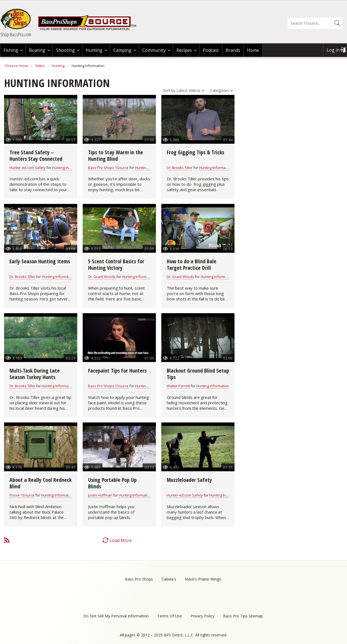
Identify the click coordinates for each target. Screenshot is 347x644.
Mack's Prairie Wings (203, 579)
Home (253, 50)
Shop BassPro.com (16, 34)
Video (40, 66)
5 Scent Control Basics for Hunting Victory (116, 265)
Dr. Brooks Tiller (180, 168)
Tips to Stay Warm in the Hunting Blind (116, 156)
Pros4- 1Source (22, 495)
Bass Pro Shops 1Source (108, 168)
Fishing (11, 50)
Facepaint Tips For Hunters (117, 371)
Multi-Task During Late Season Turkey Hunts (35, 374)
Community (154, 50)
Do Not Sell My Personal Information (116, 616)
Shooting (65, 50)
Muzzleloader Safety (189, 480)
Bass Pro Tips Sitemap (243, 616)
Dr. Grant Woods (102, 277)
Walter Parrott (178, 386)
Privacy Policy (203, 616)
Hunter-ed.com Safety (28, 168)
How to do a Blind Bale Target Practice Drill (192, 265)
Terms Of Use (170, 616)
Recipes (184, 50)
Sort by (169, 90)
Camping (122, 50)
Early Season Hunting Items (40, 261)
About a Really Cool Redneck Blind (41, 483)
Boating (37, 50)
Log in (333, 50)
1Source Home (16, 66)
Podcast (211, 50)
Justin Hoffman (100, 495)
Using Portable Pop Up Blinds (112, 483)
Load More (121, 540)
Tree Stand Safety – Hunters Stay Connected (36, 156)
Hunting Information (68, 168)
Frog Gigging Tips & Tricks (195, 152)
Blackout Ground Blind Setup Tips (198, 374)
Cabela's (169, 579)
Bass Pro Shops (139, 579)
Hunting (94, 50)
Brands (233, 50)
